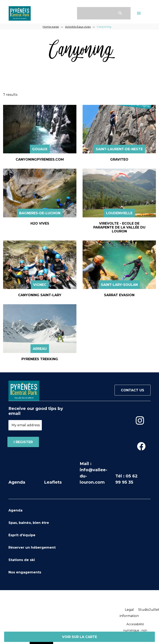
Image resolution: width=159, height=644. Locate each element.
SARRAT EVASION (119, 295)
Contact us (133, 390)
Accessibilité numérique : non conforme (135, 630)
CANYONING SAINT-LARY (40, 295)
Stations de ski (22, 560)
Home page (51, 27)
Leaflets (53, 482)
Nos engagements (25, 572)
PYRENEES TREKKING (40, 359)
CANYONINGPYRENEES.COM (40, 159)
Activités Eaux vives (78, 27)
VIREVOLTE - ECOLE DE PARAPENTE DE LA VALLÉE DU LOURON (119, 227)
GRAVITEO (119, 159)
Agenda (17, 482)
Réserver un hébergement (32, 548)
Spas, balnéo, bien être (29, 523)
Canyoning (104, 27)
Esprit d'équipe (22, 535)
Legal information (129, 613)
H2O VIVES (40, 223)
